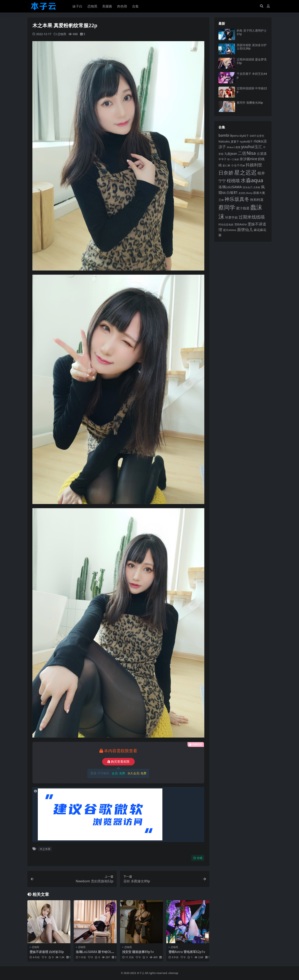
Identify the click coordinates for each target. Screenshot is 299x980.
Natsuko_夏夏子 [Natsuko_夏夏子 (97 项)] (229, 141)
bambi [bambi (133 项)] (224, 135)
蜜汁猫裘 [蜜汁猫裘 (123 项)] (243, 208)
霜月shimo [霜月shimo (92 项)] (230, 230)
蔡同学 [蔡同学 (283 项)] (227, 207)
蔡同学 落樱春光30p (250, 103)
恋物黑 (62, 34)
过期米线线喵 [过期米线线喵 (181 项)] (252, 217)
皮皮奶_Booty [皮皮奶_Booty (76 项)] (246, 193)
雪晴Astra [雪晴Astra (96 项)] (240, 224)
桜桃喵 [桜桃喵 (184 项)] (233, 180)
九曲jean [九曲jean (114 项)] (231, 154)
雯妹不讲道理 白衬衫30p (47, 952)
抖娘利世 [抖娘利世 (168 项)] (254, 165)
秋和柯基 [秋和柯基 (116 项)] (257, 200)
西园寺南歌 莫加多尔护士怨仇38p (252, 47)
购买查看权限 (118, 762)
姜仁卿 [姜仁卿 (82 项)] (226, 165)
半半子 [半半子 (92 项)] (222, 159)
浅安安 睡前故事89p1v (138, 952)
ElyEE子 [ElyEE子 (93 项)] (244, 136)
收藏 (198, 858)
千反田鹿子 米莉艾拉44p (252, 75)
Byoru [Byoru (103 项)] (235, 136)
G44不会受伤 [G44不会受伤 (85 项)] (257, 136)
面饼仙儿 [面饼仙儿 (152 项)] (245, 230)
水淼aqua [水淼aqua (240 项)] (252, 180)
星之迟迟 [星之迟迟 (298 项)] (245, 172)
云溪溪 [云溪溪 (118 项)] (262, 154)
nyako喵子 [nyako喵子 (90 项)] (246, 141)
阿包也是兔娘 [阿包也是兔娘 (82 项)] (226, 224)
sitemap (173, 973)
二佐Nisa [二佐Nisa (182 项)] (247, 153)
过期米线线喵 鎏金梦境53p (252, 61)
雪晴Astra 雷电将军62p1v (187, 952)
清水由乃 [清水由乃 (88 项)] (248, 187)
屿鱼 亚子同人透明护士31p (252, 32)
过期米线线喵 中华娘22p (252, 90)
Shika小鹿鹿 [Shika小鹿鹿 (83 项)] (234, 147)
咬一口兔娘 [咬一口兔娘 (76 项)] (233, 159)
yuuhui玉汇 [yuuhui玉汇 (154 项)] (252, 147)
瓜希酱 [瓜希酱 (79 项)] (257, 187)
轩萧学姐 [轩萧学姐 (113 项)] (232, 217)
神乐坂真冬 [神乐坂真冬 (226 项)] (237, 199)
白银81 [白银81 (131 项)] (232, 192)
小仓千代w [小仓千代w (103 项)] (238, 165)
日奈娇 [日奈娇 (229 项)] (226, 173)
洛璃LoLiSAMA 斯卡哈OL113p (95, 954)
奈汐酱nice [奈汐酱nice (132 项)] (248, 159)
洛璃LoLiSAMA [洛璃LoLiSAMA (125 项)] (230, 187)
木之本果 (45, 849)
